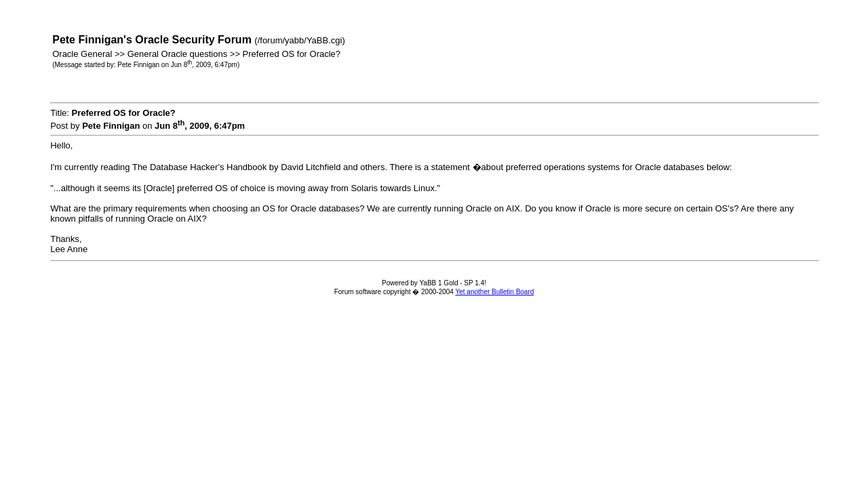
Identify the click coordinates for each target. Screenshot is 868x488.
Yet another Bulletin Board (494, 292)
